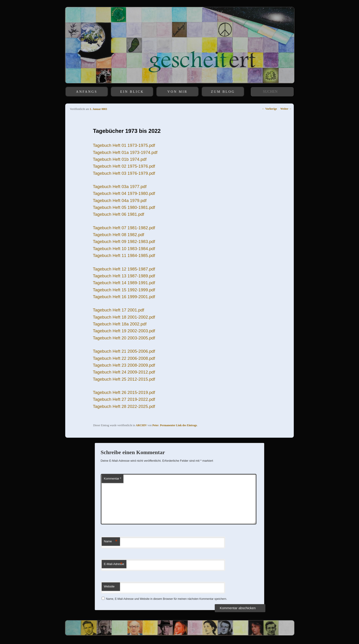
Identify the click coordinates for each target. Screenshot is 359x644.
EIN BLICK (132, 92)
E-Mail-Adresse (114, 564)
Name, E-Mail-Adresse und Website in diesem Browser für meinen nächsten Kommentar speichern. (167, 599)
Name (111, 542)
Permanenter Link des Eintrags (178, 425)
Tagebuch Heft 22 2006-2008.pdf (124, 358)
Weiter (286, 109)
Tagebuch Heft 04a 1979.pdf (120, 201)
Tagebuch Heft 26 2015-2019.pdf (124, 392)
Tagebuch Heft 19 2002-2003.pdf (124, 331)
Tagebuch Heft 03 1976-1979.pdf (124, 173)
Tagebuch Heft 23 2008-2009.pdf (124, 365)
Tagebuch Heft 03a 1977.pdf (120, 187)
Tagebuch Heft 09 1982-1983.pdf (124, 241)
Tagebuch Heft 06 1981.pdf (118, 214)
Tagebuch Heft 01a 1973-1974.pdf (125, 152)
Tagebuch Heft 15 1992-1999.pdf (124, 290)
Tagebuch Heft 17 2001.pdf (118, 310)
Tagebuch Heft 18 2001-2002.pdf (124, 317)
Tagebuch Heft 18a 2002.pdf (120, 324)
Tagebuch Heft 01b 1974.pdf (120, 159)
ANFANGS (87, 92)
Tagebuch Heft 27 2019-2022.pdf (124, 399)
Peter (155, 425)
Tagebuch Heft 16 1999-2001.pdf (124, 297)
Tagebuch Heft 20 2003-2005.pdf (124, 338)
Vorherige (269, 109)
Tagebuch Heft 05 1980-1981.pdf (124, 207)
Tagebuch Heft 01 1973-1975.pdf (124, 145)
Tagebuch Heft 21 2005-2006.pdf (124, 351)
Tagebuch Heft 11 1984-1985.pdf (124, 255)
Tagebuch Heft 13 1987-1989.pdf (124, 276)
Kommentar (113, 479)
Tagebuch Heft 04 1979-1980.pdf (124, 193)
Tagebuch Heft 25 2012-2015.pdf (124, 379)
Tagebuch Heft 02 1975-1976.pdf (124, 166)
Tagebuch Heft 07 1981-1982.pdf (124, 228)
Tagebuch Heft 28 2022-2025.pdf (124, 406)
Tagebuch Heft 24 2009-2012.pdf (124, 372)
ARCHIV (141, 425)
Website (109, 586)
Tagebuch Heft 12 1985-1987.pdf (124, 269)
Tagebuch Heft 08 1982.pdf (118, 235)
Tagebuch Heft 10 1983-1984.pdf (124, 249)
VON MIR (177, 92)
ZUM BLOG (223, 92)
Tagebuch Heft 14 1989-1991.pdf (124, 283)
